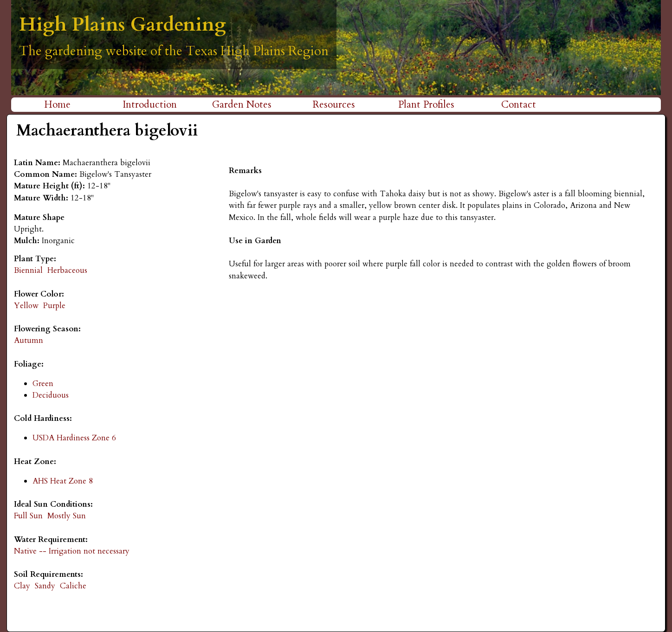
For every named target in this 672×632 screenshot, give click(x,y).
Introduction (150, 105)
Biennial (28, 270)
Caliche (73, 586)
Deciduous (51, 395)
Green (43, 384)
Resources (334, 105)
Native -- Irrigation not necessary (72, 551)
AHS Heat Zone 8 (63, 481)
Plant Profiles (426, 105)
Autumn (29, 340)
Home (57, 105)
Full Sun (28, 516)
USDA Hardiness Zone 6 (74, 438)
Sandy (45, 586)
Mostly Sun (67, 516)
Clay (22, 586)
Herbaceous (67, 270)
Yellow (26, 306)
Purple (54, 306)
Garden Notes (242, 105)
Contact (519, 105)
